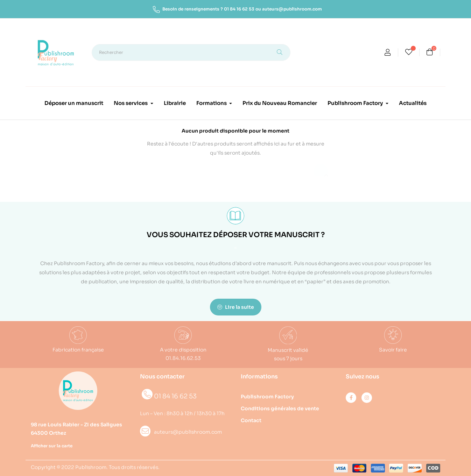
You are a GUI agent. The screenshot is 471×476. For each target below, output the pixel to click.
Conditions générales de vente (280, 408)
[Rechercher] (235, 170)
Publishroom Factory (267, 397)
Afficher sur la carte (52, 446)
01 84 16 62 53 (239, 9)
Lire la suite (236, 307)
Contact (251, 420)
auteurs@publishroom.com (292, 9)
